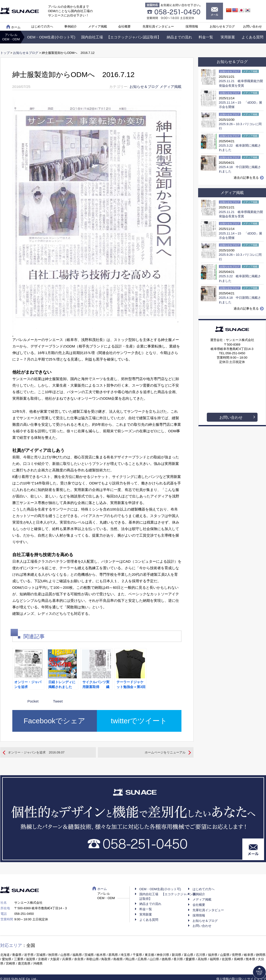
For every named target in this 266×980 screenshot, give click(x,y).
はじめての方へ (42, 26)
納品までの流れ (179, 37)
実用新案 (228, 37)
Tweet (58, 701)
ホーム (14, 27)
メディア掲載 (98, 26)
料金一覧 (206, 37)
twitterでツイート (139, 721)
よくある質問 (252, 37)
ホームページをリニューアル (165, 752)
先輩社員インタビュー (158, 26)
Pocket (33, 701)
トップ (5, 53)
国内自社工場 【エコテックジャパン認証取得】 (121, 37)
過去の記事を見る (246, 178)
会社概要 (124, 26)
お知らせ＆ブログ (222, 26)
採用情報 (192, 26)
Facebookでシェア (55, 721)
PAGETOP (259, 973)
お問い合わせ (252, 26)
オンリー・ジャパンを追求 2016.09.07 (36, 752)
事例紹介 (71, 26)
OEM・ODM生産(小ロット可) (51, 37)
